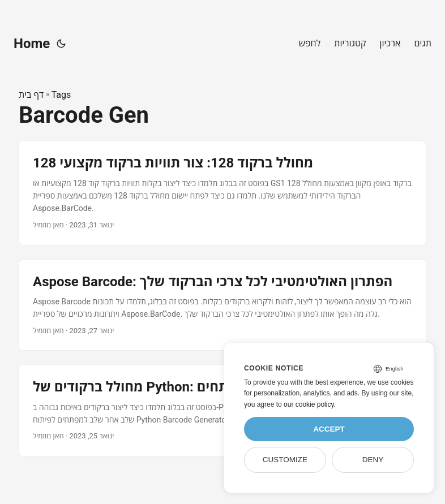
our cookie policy (309, 404)
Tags (61, 95)
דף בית (31, 95)
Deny (373, 460)
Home (32, 44)
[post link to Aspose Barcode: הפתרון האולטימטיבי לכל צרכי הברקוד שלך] (222, 305)
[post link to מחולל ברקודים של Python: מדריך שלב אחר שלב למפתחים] (222, 410)
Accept (329, 429)
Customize (285, 460)
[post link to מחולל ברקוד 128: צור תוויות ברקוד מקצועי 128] (222, 193)
